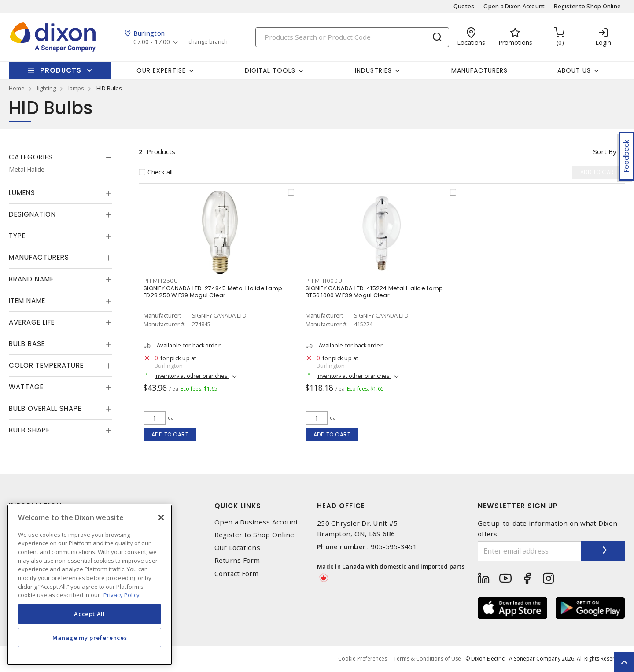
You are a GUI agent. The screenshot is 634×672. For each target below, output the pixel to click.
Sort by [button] (605, 151)
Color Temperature (46, 365)
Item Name (27, 301)
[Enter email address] (530, 551)
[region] (90, 585)
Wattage (26, 387)
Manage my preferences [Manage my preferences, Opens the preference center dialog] (90, 638)
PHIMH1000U (324, 281)
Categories (31, 157)
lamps (76, 88)
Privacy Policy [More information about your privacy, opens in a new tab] (122, 595)
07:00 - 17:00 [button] (152, 42)
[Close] (161, 517)
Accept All (90, 614)
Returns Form (237, 560)
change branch (208, 42)
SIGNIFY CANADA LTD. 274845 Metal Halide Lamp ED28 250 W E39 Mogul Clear (213, 292)
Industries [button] (373, 70)
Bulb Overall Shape (45, 408)
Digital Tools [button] (270, 70)
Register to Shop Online (587, 6)
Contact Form (237, 574)
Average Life (32, 322)
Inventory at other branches (192, 376)
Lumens (22, 193)
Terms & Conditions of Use (427, 659)
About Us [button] (574, 70)
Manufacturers (479, 70)
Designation (32, 214)
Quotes (464, 6)
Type (17, 236)
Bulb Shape (29, 430)
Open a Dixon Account (514, 6)
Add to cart (170, 434)
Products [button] (61, 70)
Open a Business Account (256, 522)
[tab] (60, 157)
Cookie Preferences (363, 659)
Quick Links (238, 506)
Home (17, 88)
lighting (46, 88)
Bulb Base (27, 344)
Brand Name (31, 279)
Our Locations (237, 548)
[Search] (352, 37)
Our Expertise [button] (161, 70)
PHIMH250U (161, 281)
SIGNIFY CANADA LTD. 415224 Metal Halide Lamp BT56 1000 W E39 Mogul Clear (374, 292)
